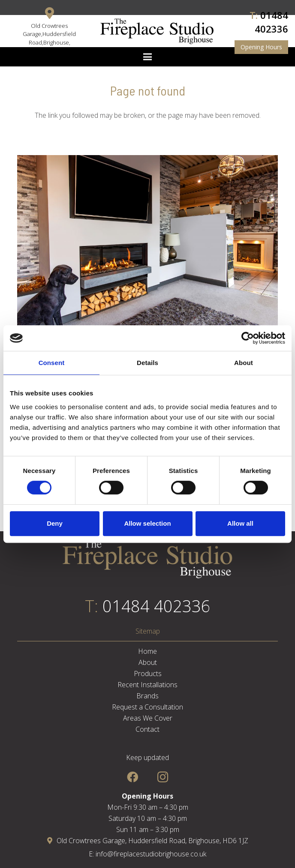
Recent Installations (147, 685)
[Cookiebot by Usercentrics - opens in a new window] (248, 338)
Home (147, 651)
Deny (55, 523)
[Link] (157, 31)
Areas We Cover (148, 718)
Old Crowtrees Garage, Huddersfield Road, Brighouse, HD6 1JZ (148, 841)
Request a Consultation (147, 707)
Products (148, 673)
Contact (147, 729)
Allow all (240, 523)
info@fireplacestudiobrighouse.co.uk (151, 854)
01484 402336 (157, 606)
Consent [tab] (52, 363)
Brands (147, 696)
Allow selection (147, 523)
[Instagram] (163, 777)
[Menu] (147, 57)
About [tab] (244, 363)
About (148, 662)
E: (92, 854)
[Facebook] (132, 777)
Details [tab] (147, 363)
